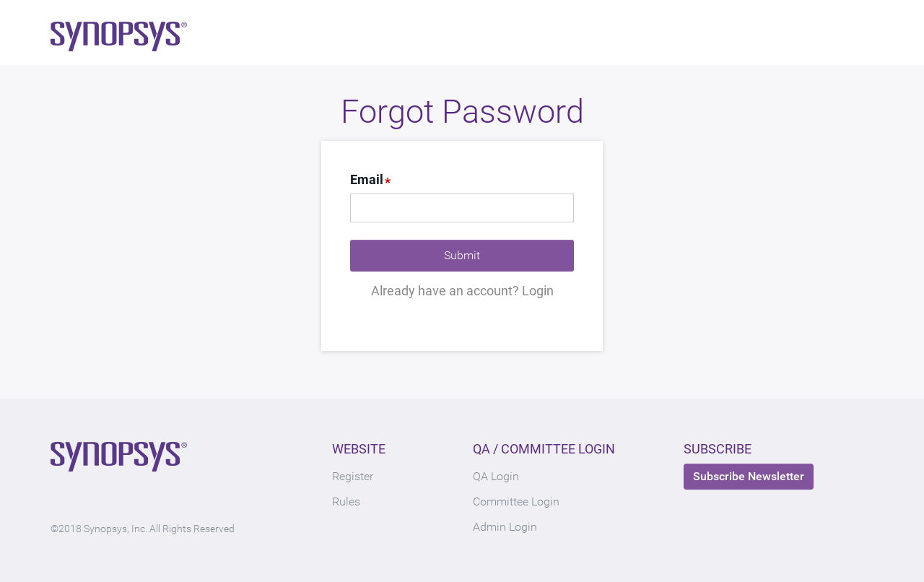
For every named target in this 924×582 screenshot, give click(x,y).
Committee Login (516, 501)
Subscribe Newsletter (749, 476)
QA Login (496, 476)
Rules (346, 501)
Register (353, 476)
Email (367, 179)
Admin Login (505, 527)
